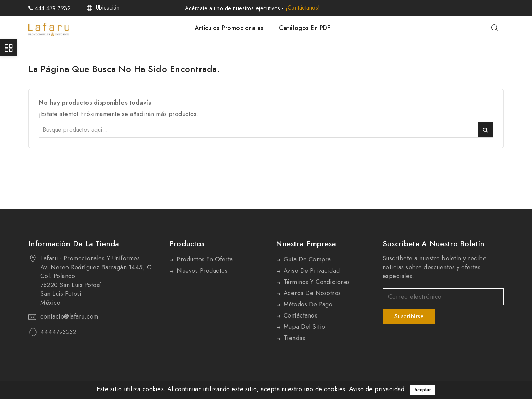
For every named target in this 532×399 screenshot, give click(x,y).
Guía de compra (306, 259)
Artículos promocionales (229, 28)
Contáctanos (299, 315)
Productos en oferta (204, 259)
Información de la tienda (74, 243)
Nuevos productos (201, 271)
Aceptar (423, 390)
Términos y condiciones (316, 282)
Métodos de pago (307, 304)
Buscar (485, 130)
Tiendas (293, 338)
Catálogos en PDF (305, 28)
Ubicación (108, 8)
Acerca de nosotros (311, 293)
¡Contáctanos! (303, 8)
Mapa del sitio (303, 327)
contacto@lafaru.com (69, 316)
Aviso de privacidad (311, 271)
